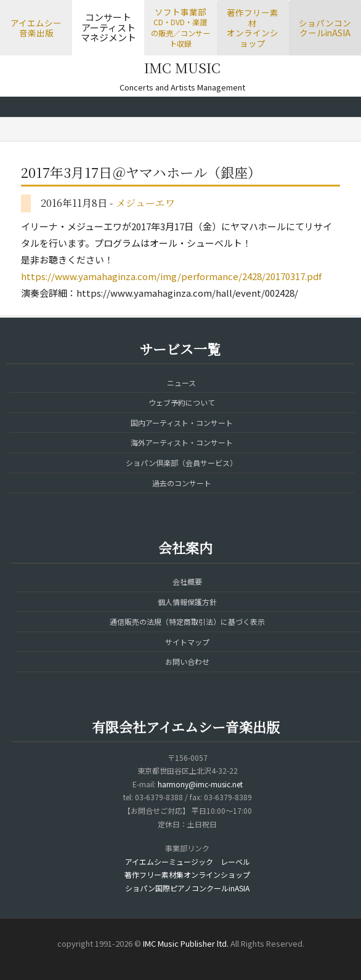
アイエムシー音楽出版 (36, 28)
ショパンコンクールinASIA (325, 28)
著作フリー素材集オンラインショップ (187, 874)
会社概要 (187, 581)
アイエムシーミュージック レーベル (188, 862)
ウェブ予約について (182, 402)
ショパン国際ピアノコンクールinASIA (187, 888)
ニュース (181, 383)
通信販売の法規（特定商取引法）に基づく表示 (187, 621)
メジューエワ (145, 203)
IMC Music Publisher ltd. (186, 943)
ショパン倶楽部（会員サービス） (181, 463)
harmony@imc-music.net (200, 784)
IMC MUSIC (182, 67)
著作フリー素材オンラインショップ (253, 28)
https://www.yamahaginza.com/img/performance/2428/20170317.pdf (171, 276)
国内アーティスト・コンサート (182, 423)
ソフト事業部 (180, 27)
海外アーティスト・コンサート (182, 442)
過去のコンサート (182, 483)
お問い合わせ (187, 661)
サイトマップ (187, 642)
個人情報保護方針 (187, 602)
